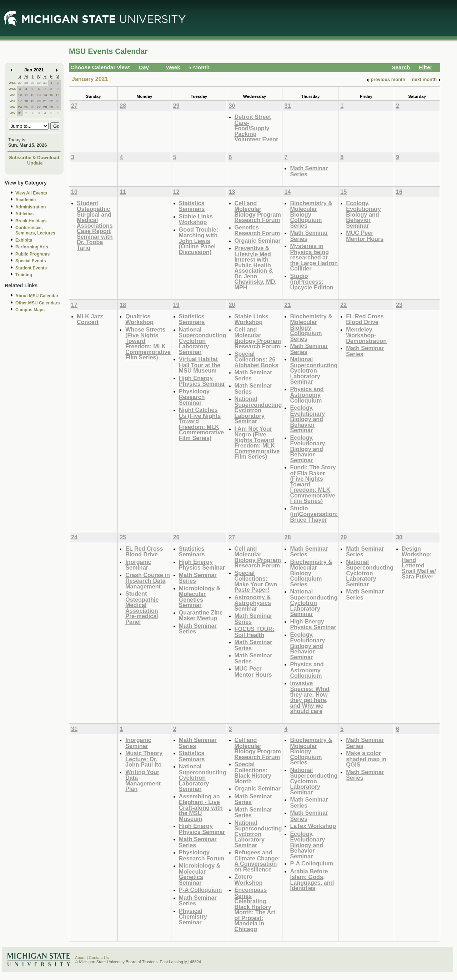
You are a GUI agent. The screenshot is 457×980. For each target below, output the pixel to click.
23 (58, 101)
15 (51, 95)
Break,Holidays (31, 221)
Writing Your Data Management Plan (143, 781)
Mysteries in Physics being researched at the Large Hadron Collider (314, 257)
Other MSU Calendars (38, 303)
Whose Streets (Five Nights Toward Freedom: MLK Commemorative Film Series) (148, 343)
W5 (12, 113)
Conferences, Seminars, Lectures (35, 230)
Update (35, 163)
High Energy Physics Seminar (202, 381)
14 (45, 95)
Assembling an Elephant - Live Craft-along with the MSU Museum (201, 807)
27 (20, 83)
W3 (12, 101)
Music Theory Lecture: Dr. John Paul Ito (144, 759)
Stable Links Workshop (196, 219)
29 (32, 83)
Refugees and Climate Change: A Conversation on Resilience (257, 861)
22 (51, 101)
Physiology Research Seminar (194, 397)
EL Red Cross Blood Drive (365, 319)
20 (39, 101)
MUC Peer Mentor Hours (365, 236)
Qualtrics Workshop (139, 319)
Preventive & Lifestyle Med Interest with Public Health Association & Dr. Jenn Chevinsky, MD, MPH (256, 268)
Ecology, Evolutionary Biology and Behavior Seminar (363, 214)
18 (26, 101)
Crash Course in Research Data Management (148, 581)
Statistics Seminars (192, 206)
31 (45, 83)
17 (20, 101)
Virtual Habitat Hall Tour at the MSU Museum (200, 365)
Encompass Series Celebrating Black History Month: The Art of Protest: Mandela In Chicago (255, 909)
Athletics (24, 214)
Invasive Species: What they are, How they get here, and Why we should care (310, 697)
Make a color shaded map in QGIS (366, 759)
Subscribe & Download (34, 158)
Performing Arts (32, 247)
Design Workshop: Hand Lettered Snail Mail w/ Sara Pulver (419, 563)
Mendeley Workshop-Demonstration (366, 335)
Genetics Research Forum (257, 230)
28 (26, 83)
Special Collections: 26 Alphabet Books (257, 359)
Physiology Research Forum (202, 855)
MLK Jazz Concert (90, 319)
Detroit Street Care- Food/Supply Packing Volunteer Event (256, 128)
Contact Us (99, 958)
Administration (31, 207)
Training (24, 275)
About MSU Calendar (37, 296)
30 (39, 83)
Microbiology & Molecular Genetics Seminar (200, 597)
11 (26, 95)
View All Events (31, 193)
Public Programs (32, 254)
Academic (26, 200)
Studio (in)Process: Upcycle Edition (312, 282)
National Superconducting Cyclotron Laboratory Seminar (203, 341)
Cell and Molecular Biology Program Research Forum (258, 212)
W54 (12, 89)
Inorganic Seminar (138, 565)
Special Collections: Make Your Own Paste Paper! (256, 581)
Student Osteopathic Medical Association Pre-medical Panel (142, 608)
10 (20, 95)
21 (45, 101)
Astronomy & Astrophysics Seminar (253, 603)
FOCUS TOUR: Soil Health (255, 632)
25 (26, 107)
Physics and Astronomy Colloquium (307, 395)
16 (58, 95)
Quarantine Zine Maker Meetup (201, 615)
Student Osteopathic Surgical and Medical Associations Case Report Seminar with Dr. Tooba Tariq (95, 225)
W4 (12, 107)
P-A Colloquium (200, 890)
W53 (12, 83)
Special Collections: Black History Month (253, 773)
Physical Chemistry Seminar (193, 916)
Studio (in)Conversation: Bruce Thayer (314, 514)
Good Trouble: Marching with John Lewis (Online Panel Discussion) (199, 241)
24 (20, 107)
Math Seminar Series (309, 171)
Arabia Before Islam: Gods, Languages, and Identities (312, 880)
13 (39, 95)
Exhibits (24, 240)
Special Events (31, 261)
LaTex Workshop (313, 826)
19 (32, 101)
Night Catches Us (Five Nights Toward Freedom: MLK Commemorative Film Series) (202, 424)
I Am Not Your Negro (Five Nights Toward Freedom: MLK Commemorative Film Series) (257, 443)
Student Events (31, 268)
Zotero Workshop (249, 880)
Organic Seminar (258, 241)
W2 (12, 95)
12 (32, 95)
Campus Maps (30, 310)
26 (32, 107)
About (80, 958)
